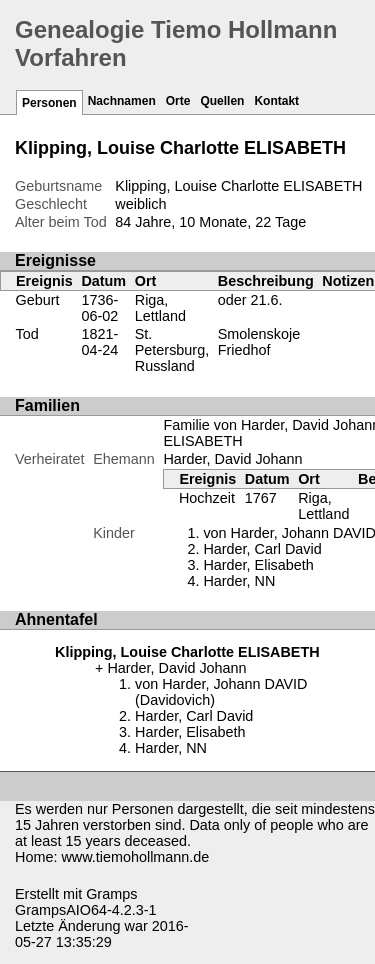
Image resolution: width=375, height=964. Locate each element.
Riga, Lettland (160, 308)
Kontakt (276, 101)
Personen (49, 103)
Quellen (222, 101)
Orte (178, 101)
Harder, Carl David (262, 549)
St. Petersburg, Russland (172, 350)
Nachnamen (122, 101)
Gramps (111, 894)
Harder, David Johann (232, 459)
